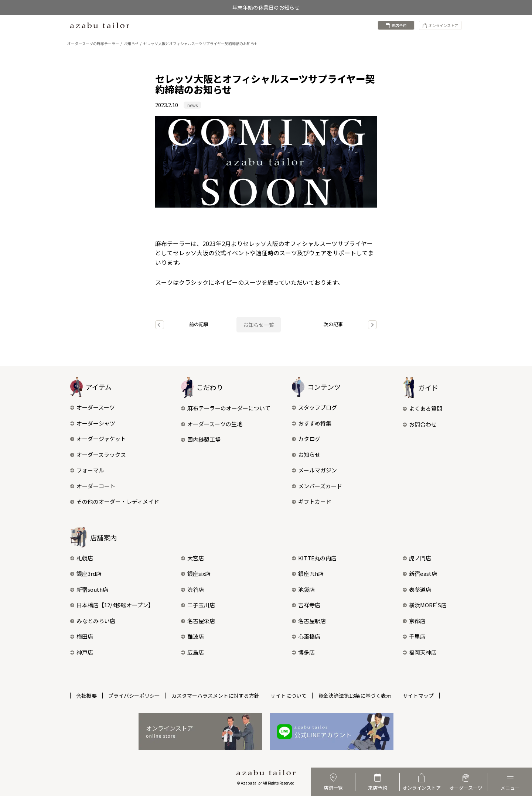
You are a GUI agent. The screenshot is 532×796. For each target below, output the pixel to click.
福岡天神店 (420, 652)
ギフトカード (312, 501)
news (192, 105)
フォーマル (87, 470)
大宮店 (192, 558)
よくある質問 (422, 408)
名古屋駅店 (309, 621)
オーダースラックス (98, 455)
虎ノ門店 (417, 558)
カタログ (306, 439)
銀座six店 (196, 574)
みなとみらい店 (93, 621)
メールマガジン (314, 470)
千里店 (414, 637)
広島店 (192, 652)
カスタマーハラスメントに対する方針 (215, 696)
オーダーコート (93, 486)
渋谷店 (192, 589)
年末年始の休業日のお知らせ (266, 7)
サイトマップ (419, 696)
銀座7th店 (308, 574)
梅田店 (82, 637)
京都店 (414, 621)
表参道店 (417, 589)
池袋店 (303, 589)
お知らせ (306, 455)
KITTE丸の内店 (314, 558)
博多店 (303, 652)
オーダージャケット (98, 439)
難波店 (192, 637)
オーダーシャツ (93, 423)
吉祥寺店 (306, 605)
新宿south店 (89, 589)
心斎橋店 (306, 637)
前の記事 (199, 324)
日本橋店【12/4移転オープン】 (112, 605)
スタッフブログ (314, 407)
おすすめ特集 (312, 423)
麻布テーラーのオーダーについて (226, 408)
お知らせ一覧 (259, 325)
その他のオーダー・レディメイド (115, 501)
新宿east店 (420, 574)
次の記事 (333, 324)
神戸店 (82, 652)
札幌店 (82, 558)
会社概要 (86, 696)
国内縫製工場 (201, 439)
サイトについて (289, 696)
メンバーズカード (317, 486)
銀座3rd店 (86, 574)
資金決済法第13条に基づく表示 (355, 696)
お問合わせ (420, 424)
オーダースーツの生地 (212, 424)
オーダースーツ (93, 407)
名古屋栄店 (198, 621)
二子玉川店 (198, 605)
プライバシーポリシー (134, 696)
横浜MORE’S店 (425, 605)
